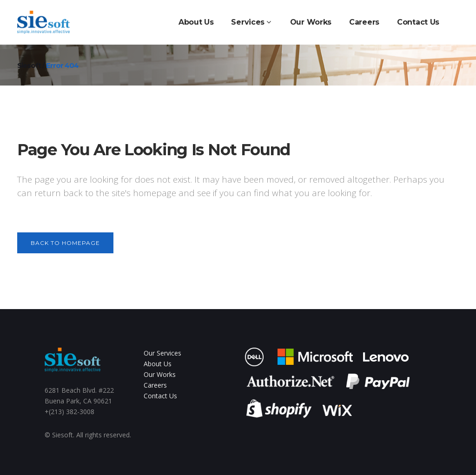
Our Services (162, 353)
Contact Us (160, 396)
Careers (155, 385)
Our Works (160, 374)
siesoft (29, 65)
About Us (158, 364)
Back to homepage (65, 243)
